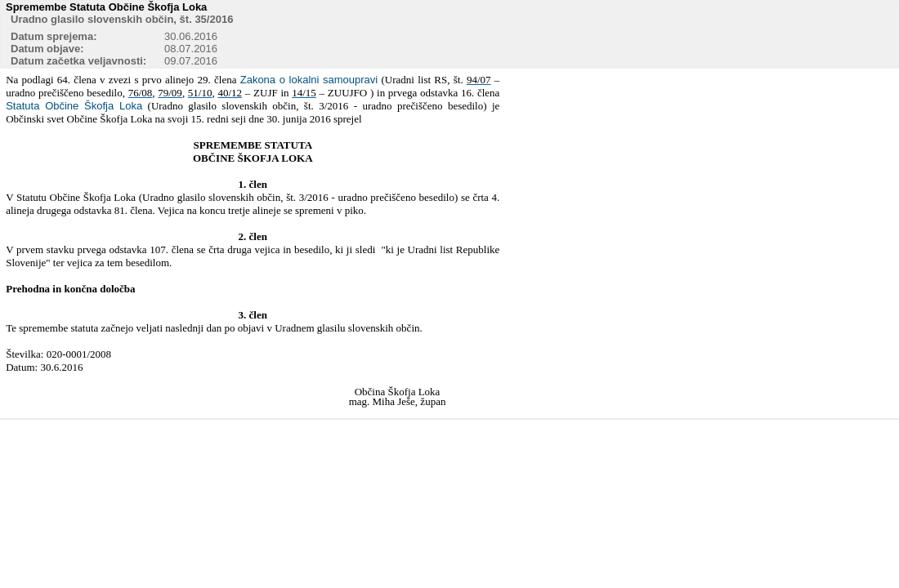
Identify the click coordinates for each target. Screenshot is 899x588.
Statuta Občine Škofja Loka (74, 106)
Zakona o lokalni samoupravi (309, 80)
